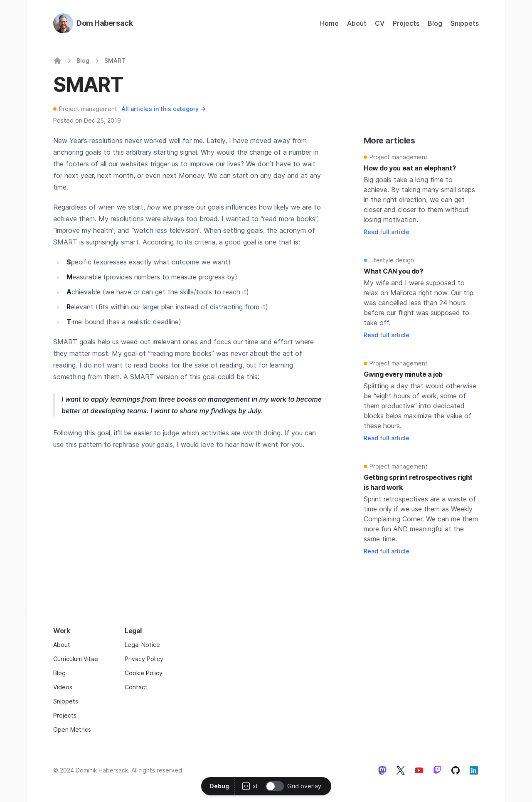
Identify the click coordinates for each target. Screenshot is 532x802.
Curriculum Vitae (76, 659)
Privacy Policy (144, 659)
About (357, 23)
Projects (406, 23)
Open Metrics (72, 729)
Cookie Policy (144, 673)
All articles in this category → (164, 109)
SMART (115, 60)
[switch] (275, 786)
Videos (63, 687)
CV (380, 23)
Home (329, 23)
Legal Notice (142, 645)
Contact (136, 687)
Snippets (465, 23)
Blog (435, 23)
